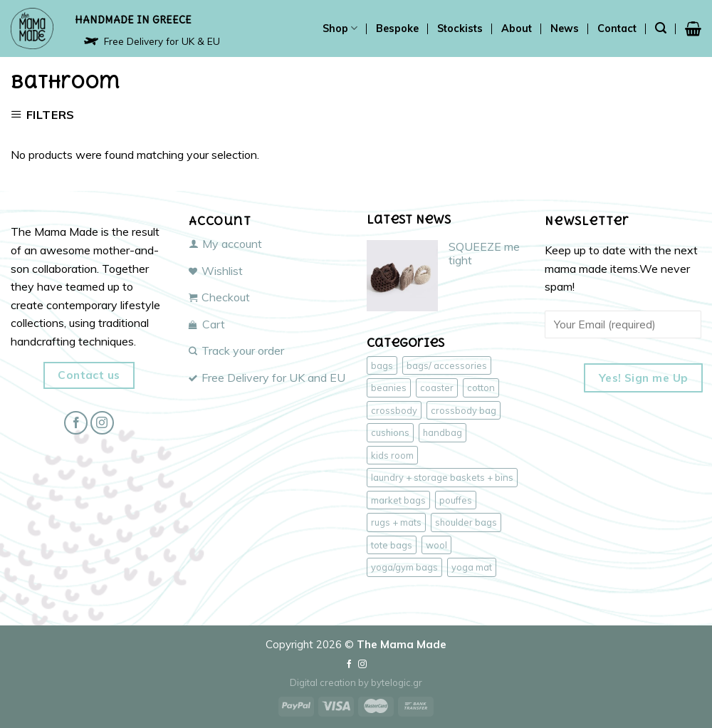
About (517, 28)
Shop (340, 28)
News (565, 28)
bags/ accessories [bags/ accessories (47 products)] (447, 365)
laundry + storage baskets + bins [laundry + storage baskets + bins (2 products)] (442, 477)
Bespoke (397, 28)
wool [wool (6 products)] (436, 545)
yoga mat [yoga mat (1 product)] (472, 567)
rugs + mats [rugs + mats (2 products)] (396, 522)
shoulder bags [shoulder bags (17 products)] (466, 522)
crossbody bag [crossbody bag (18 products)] (464, 410)
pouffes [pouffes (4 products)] (456, 500)
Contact (617, 28)
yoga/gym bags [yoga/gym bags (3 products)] (404, 567)
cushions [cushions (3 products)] (390, 432)
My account (225, 244)
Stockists (460, 28)
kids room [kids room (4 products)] (392, 455)
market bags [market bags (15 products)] (398, 500)
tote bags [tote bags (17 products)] (392, 545)
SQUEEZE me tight (484, 254)
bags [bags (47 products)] (382, 365)
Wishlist (216, 271)
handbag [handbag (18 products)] (443, 432)
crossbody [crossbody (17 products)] (394, 410)
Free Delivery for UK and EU (267, 378)
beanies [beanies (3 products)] (389, 388)
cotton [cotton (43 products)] (481, 388)
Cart (207, 324)
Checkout (219, 297)
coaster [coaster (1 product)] (437, 388)
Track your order (236, 350)
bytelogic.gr (397, 682)
